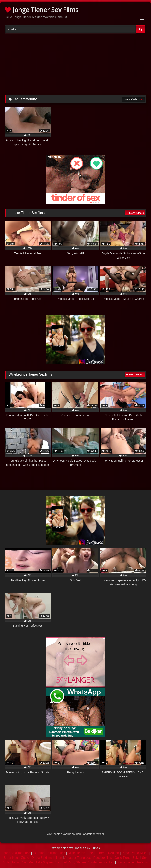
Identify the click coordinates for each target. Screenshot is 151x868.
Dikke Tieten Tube (80, 853)
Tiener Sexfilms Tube (16, 853)
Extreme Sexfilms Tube (49, 853)
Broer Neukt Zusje (16, 858)
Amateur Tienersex (77, 858)
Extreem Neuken (107, 853)
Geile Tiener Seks (127, 858)
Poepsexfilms (103, 858)
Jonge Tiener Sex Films (41, 10)
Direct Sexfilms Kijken (47, 858)
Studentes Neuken (101, 862)
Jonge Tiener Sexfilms (132, 862)
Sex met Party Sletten (71, 862)
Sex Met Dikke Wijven (38, 862)
